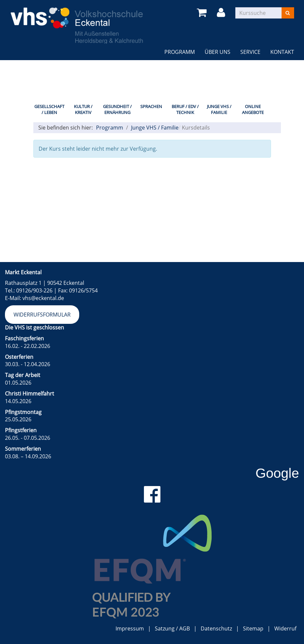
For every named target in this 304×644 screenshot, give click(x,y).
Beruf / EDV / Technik (185, 110)
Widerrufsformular (42, 315)
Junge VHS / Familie (219, 110)
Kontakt (282, 52)
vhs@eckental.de (43, 298)
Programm (180, 52)
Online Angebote (253, 110)
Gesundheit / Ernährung (117, 110)
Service (250, 52)
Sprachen (151, 106)
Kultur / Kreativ (83, 110)
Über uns (218, 52)
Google (277, 473)
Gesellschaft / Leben (49, 110)
